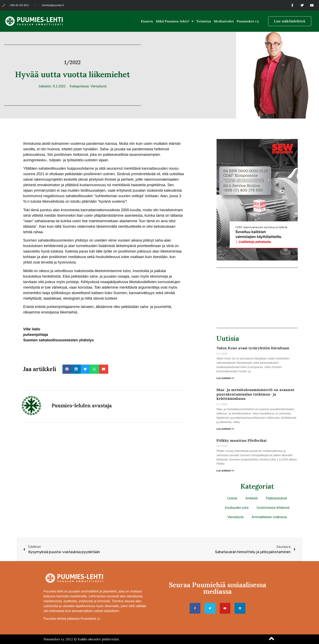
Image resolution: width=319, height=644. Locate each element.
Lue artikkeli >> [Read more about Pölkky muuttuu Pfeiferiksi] (225, 471)
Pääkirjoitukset (276, 498)
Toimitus (204, 21)
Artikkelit (251, 498)
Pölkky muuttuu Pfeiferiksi (241, 440)
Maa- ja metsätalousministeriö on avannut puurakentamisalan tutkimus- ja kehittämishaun (255, 394)
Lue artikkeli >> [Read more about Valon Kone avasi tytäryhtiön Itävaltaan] (225, 378)
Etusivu (147, 21)
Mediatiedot (224, 21)
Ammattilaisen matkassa (269, 517)
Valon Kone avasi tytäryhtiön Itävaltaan (253, 348)
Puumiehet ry (248, 21)
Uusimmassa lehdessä (273, 508)
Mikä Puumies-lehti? (175, 21)
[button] (67, 369)
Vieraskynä (99, 86)
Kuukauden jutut (237, 508)
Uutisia (228, 338)
